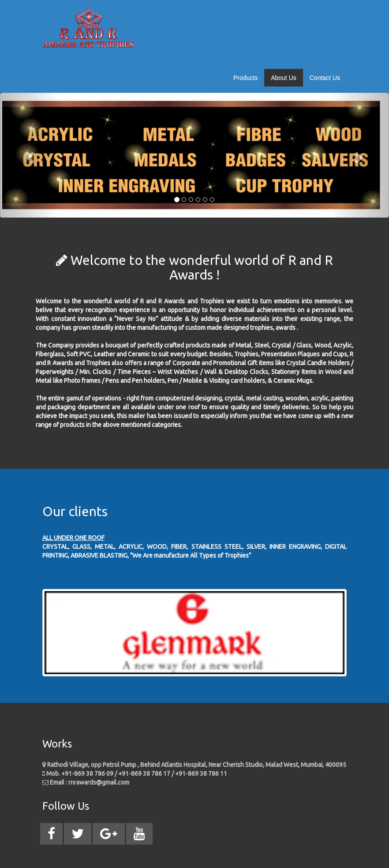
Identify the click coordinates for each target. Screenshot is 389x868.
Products (245, 78)
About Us (284, 78)
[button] (29, 155)
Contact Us (325, 78)
